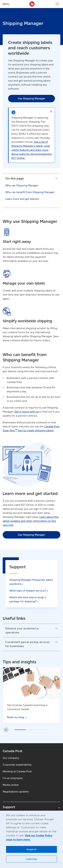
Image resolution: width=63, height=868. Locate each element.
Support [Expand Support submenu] (32, 807)
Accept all (31, 849)
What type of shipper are (29, 591)
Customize (32, 859)
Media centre (11, 785)
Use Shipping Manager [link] (32, 98)
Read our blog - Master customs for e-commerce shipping (26, 671)
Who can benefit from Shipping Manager (30, 192)
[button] (51, 112)
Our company (11, 758)
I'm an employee (13, 778)
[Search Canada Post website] (57, 4)
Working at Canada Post (17, 771)
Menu (6, 4)
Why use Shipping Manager (22, 185)
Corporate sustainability (17, 765)
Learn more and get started (22, 199)
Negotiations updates (16, 792)
